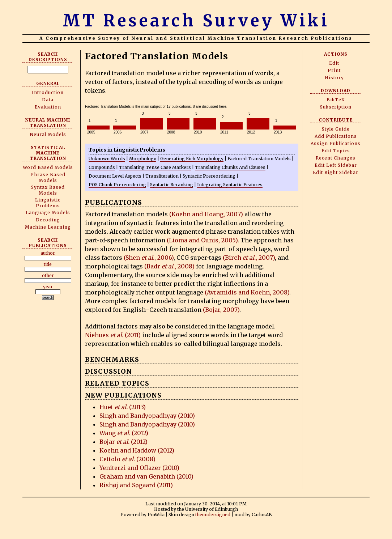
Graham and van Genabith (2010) (146, 476)
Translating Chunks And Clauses (230, 167)
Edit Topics (336, 151)
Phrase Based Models (48, 177)
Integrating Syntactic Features (230, 185)
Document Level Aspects (115, 176)
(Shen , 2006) (149, 258)
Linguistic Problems (48, 203)
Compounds (102, 167)
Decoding (48, 220)
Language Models (48, 213)
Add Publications (336, 136)
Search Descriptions (48, 57)
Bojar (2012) (123, 442)
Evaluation (48, 107)
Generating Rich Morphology (192, 159)
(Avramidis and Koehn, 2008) (247, 292)
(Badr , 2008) (169, 266)
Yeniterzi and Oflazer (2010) (139, 468)
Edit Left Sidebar (336, 165)
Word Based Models (48, 167)
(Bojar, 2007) (221, 310)
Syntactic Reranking (172, 185)
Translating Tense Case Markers (155, 167)
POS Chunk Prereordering (117, 185)
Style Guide (336, 129)
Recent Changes (336, 158)
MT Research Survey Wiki (196, 21)
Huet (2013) (123, 407)
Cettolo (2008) (127, 459)
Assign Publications (336, 143)
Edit (334, 63)
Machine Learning (48, 227)
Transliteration (162, 176)
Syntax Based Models (48, 190)
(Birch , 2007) (249, 258)
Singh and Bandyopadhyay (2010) (147, 416)
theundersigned (213, 515)
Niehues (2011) (113, 335)
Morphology (143, 159)
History (334, 78)
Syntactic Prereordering (209, 176)
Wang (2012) (124, 433)
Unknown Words (107, 159)
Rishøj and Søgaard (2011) (136, 485)
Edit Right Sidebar (336, 172)
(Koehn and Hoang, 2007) (206, 214)
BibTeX (336, 100)
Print (334, 70)
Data (48, 100)
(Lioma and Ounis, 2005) (202, 240)
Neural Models (48, 134)
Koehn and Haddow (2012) (137, 450)
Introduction (48, 92)
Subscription (336, 107)
